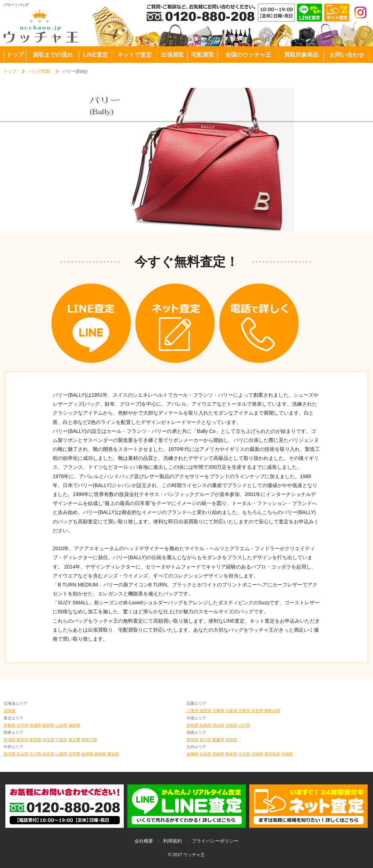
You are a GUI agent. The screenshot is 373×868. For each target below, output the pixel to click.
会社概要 (144, 841)
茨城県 (10, 740)
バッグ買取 (39, 71)
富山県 (22, 754)
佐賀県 (205, 754)
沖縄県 (287, 754)
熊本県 (231, 754)
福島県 (74, 725)
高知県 (231, 740)
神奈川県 (89, 740)
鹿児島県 (272, 754)
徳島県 (192, 740)
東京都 (74, 740)
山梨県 (61, 754)
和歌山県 (272, 711)
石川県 (35, 754)
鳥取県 (192, 725)
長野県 (74, 754)
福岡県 (192, 754)
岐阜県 (87, 754)
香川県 (205, 740)
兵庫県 (244, 711)
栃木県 (22, 740)
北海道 (10, 711)
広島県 (231, 725)
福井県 (48, 754)
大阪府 (231, 711)
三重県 (192, 711)
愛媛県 (218, 740)
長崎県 (218, 754)
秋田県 (48, 725)
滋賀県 (205, 711)
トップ (10, 71)
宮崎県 (257, 754)
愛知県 (113, 754)
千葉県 (61, 740)
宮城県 (35, 725)
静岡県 (100, 754)
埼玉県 (48, 740)
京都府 (218, 711)
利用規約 (173, 841)
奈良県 (257, 711)
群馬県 (35, 740)
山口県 (244, 725)
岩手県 (22, 725)
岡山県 (218, 725)
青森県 (10, 725)
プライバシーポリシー (215, 841)
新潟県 (10, 754)
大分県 (244, 754)
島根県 (205, 725)
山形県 (61, 725)
